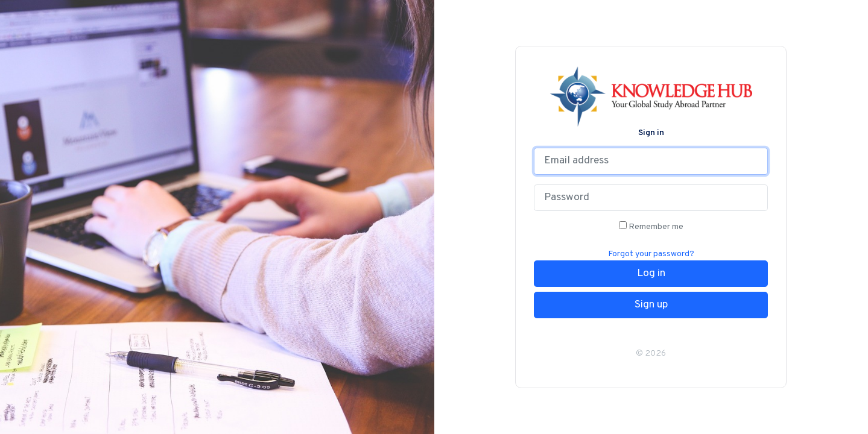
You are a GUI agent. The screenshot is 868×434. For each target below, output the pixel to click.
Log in (651, 274)
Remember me (651, 227)
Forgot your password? (651, 254)
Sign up (651, 305)
